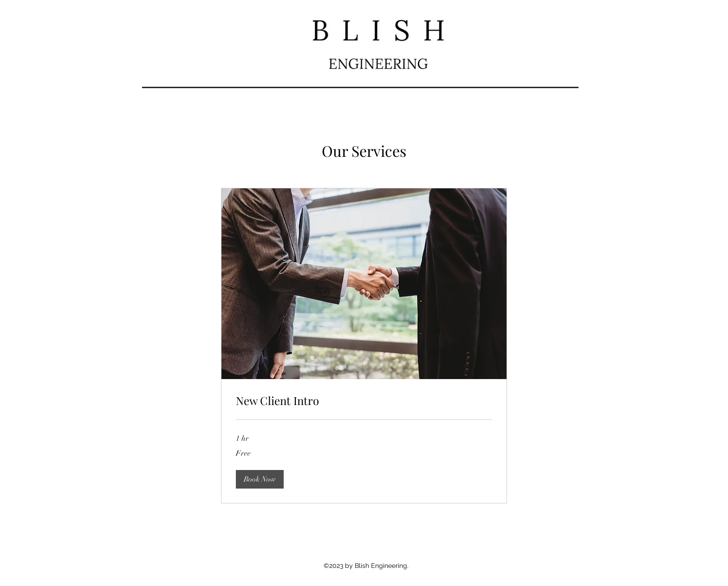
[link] (364, 401)
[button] (260, 479)
